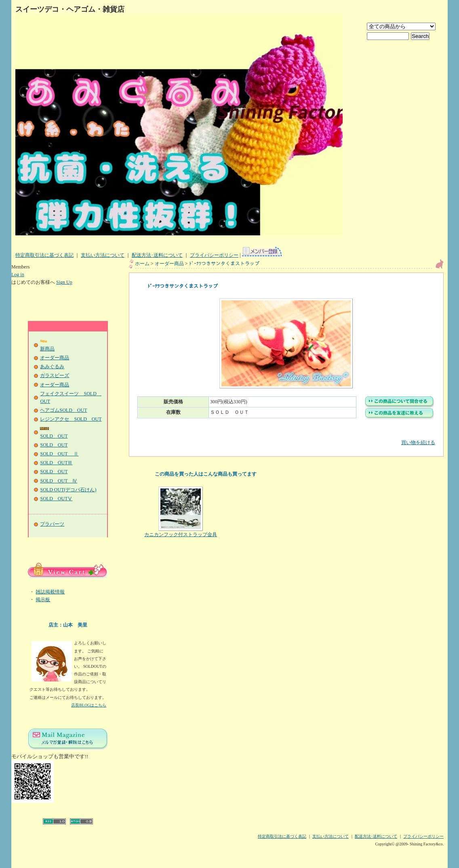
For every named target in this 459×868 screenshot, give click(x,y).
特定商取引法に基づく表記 (44, 255)
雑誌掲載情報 (50, 592)
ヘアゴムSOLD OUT (63, 410)
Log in (18, 275)
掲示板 (43, 600)
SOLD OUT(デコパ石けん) (68, 490)
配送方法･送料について (157, 255)
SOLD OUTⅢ (56, 463)
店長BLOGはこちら (89, 705)
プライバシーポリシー (214, 255)
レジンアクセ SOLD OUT (71, 419)
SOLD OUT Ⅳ (59, 481)
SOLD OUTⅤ (56, 499)
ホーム (142, 264)
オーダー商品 (55, 358)
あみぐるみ (52, 367)
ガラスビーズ (55, 375)
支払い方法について (103, 255)
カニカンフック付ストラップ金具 (181, 512)
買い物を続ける (286, 437)
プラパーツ (52, 524)
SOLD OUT (54, 445)
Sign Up (64, 282)
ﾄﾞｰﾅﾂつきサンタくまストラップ (224, 264)
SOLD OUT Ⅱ (59, 454)
